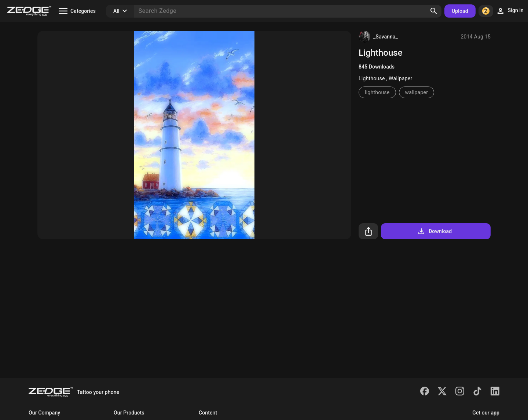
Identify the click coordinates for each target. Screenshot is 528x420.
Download (434, 231)
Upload (460, 11)
